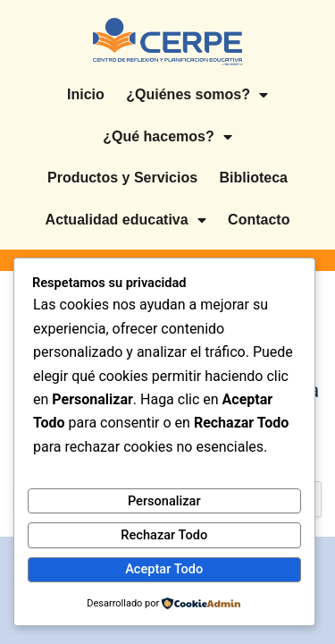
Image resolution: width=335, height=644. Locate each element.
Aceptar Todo (164, 569)
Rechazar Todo (164, 535)
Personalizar (164, 501)
